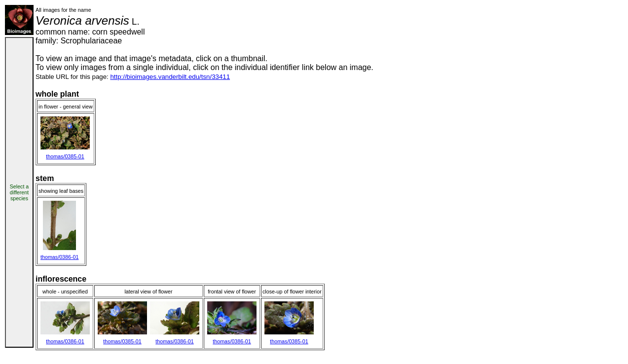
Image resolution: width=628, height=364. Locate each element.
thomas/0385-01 (65, 156)
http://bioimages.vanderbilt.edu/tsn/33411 (170, 77)
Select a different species (19, 192)
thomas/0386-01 (59, 257)
